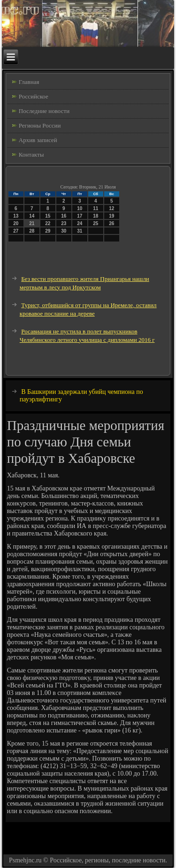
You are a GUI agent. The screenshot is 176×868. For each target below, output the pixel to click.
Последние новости (44, 111)
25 (96, 223)
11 (96, 208)
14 (32, 216)
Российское (34, 96)
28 (32, 231)
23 (64, 223)
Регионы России (40, 125)
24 (80, 223)
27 (16, 231)
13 (16, 216)
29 (48, 231)
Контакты (31, 155)
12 (111, 208)
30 (64, 231)
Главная (29, 82)
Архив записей (38, 140)
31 (80, 231)
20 (16, 223)
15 (48, 216)
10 (80, 208)
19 (111, 216)
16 (64, 216)
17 (80, 216)
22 (48, 223)
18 (96, 216)
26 (111, 223)
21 (32, 223)
